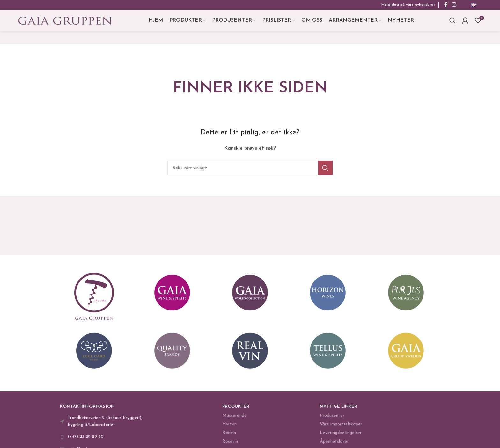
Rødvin (229, 437)
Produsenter (332, 419)
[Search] (452, 22)
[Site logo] (65, 22)
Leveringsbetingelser (341, 437)
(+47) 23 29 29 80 (86, 441)
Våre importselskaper (341, 428)
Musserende (235, 419)
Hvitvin (229, 428)
